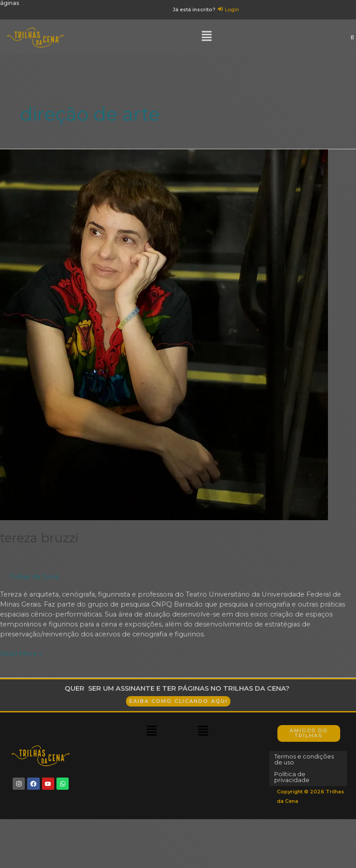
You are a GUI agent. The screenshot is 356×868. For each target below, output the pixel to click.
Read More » (21, 658)
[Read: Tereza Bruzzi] (164, 339)
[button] (207, 42)
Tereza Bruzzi (39, 543)
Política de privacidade (294, 782)
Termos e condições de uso (308, 764)
